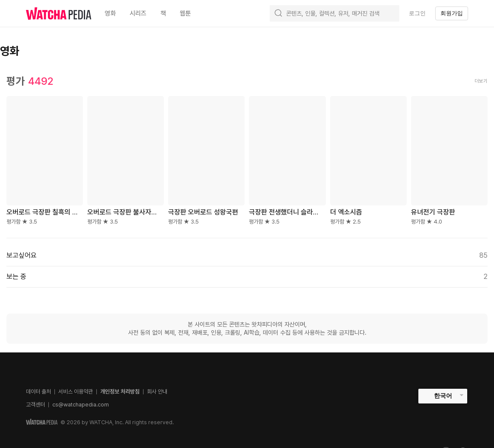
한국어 (443, 396)
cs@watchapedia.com (81, 405)
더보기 (481, 81)
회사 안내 (157, 392)
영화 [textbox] (110, 13)
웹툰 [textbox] (185, 13)
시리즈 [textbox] (138, 13)
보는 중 (247, 277)
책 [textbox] (163, 13)
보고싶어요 (247, 256)
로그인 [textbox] (417, 13)
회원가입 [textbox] (452, 13)
